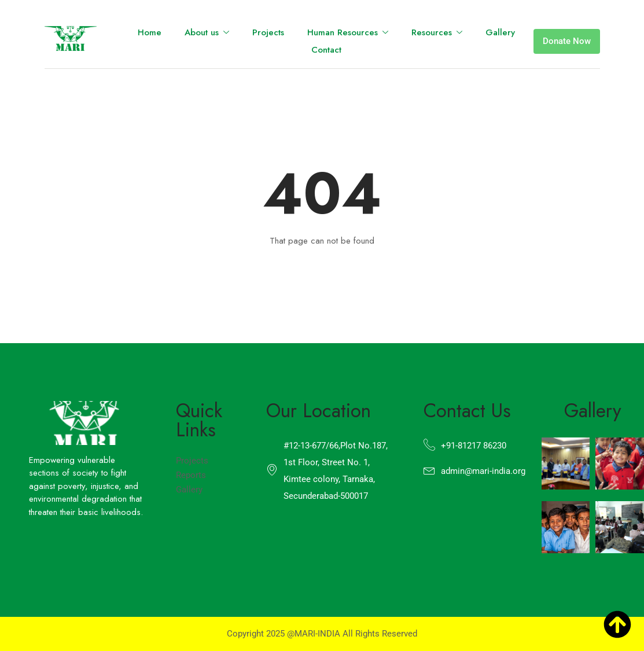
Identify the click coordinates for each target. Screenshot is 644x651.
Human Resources (348, 33)
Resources (437, 33)
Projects (268, 32)
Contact (326, 50)
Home (150, 32)
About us (207, 33)
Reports (191, 475)
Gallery (500, 32)
